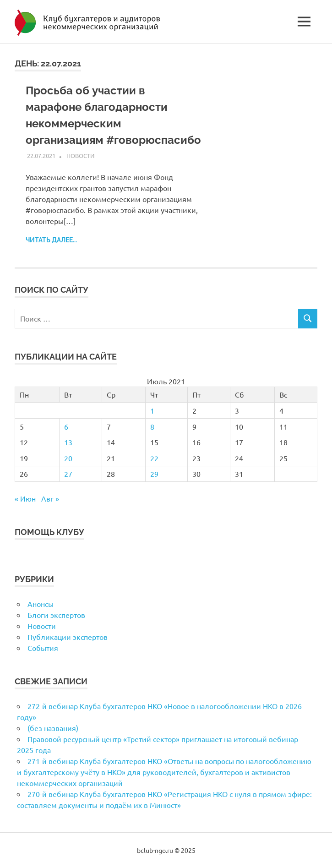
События (43, 648)
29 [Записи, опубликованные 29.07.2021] (154, 474)
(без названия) (53, 728)
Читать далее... (51, 240)
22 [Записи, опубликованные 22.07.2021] (154, 458)
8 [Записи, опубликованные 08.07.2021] (152, 426)
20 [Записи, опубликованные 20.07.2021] (68, 458)
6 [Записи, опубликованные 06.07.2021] (66, 426)
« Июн (25, 498)
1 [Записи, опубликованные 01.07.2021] (152, 410)
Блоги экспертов (56, 615)
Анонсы (41, 604)
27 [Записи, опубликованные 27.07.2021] (68, 474)
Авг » (50, 498)
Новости (80, 156)
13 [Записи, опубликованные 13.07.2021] (68, 442)
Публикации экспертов (68, 637)
